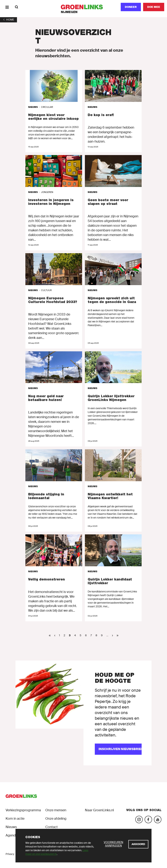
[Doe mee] (154, 7)
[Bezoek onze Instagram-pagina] (139, 819)
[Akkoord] (138, 844)
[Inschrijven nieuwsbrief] (118, 749)
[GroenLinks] (83, 7)
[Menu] (7, 7)
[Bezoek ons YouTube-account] (158, 819)
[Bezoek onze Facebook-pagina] (148, 819)
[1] (8, 20)
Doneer (131, 7)
